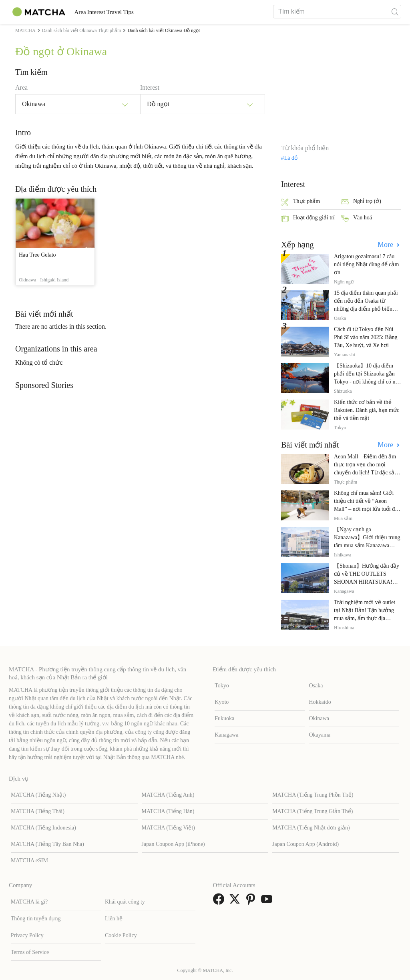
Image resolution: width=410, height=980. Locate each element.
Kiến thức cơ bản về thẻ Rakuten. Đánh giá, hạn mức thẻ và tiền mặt (367, 410)
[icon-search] (395, 12)
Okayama (320, 735)
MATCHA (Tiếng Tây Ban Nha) (47, 844)
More (386, 245)
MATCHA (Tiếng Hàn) (168, 811)
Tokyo (222, 686)
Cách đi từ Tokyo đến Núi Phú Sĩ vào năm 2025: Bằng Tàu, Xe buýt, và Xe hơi (366, 337)
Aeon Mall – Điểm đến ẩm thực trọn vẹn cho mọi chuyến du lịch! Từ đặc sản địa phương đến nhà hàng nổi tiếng (366, 473)
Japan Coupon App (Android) (305, 844)
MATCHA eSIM (29, 861)
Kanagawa (226, 735)
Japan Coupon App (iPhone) (173, 844)
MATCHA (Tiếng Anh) (168, 795)
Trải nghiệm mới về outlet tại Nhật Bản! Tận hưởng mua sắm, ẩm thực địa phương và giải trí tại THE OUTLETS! (365, 618)
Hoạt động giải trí (308, 218)
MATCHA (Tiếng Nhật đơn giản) (311, 828)
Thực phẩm (300, 202)
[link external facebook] (220, 902)
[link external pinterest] (252, 902)
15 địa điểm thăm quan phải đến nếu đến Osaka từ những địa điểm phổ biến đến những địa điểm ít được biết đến (367, 309)
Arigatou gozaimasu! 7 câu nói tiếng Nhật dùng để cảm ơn (366, 264)
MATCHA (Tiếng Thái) (38, 811)
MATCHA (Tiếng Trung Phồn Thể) (313, 795)
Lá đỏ (291, 158)
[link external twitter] (236, 902)
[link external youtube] (268, 902)
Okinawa (319, 718)
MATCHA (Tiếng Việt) (168, 828)
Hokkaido (320, 702)
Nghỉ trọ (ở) (361, 202)
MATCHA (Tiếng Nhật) (38, 795)
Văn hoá (357, 218)
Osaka (316, 686)
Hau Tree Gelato (37, 255)
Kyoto (222, 702)
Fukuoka (224, 718)
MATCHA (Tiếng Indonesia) (43, 828)
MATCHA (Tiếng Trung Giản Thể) (313, 811)
